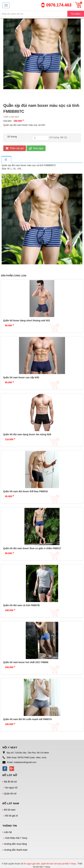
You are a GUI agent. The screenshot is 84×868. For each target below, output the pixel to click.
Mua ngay (36, 148)
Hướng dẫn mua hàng (15, 844)
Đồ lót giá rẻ (12, 816)
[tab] (6, 160)
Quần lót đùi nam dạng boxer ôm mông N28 (27, 434)
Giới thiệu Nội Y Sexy (16, 838)
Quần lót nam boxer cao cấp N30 (21, 377)
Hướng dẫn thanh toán (16, 850)
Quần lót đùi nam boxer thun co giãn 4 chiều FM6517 (32, 548)
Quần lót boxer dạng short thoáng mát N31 (27, 320)
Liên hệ (8, 832)
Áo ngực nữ (11, 788)
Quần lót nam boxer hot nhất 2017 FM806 (26, 662)
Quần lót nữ (10, 794)
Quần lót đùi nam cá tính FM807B (21, 605)
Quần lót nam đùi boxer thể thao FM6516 (25, 491)
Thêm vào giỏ (15, 148)
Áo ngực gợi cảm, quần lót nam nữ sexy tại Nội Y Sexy (50, 864)
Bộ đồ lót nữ (10, 782)
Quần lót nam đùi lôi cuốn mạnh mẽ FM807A (27, 719)
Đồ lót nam (10, 810)
